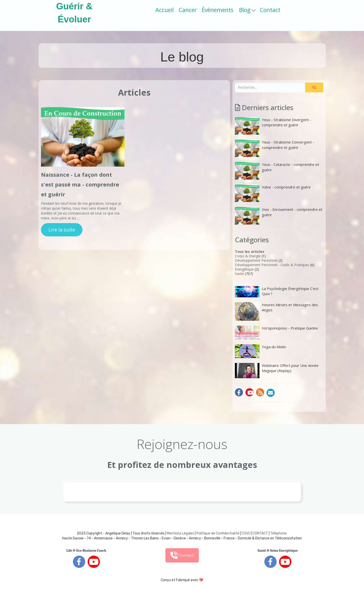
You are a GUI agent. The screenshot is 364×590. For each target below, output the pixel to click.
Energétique (244, 269)
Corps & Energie (248, 256)
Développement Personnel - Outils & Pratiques (272, 265)
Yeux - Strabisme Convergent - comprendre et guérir (275, 148)
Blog (247, 10)
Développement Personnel (256, 260)
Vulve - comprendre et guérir (273, 193)
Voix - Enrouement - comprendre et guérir (279, 216)
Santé (239, 274)
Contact (270, 10)
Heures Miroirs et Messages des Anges (276, 311)
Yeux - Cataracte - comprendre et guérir (277, 171)
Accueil (165, 10)
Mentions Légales (181, 533)
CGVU (246, 533)
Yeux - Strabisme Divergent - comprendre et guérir (273, 126)
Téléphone (278, 533)
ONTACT (262, 533)
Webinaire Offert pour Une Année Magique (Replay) (277, 371)
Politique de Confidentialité (218, 533)
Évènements (218, 10)
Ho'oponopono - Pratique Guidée (276, 332)
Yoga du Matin (260, 351)
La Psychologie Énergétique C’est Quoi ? (277, 292)
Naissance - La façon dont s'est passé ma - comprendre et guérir (80, 184)
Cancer (188, 10)
